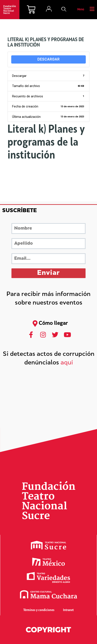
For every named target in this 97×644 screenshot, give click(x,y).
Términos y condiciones (39, 610)
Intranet (68, 610)
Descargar (48, 59)
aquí (67, 363)
